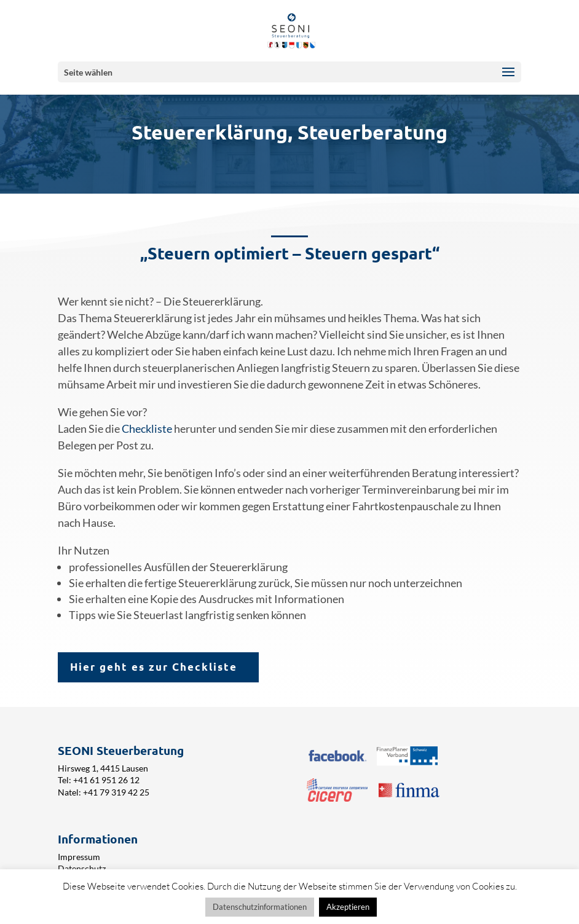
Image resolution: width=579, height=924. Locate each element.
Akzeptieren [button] (348, 907)
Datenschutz (82, 868)
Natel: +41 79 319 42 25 (104, 792)
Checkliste (148, 428)
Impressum (79, 857)
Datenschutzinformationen (260, 907)
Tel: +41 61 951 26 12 (99, 780)
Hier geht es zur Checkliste (154, 667)
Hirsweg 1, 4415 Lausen (103, 768)
